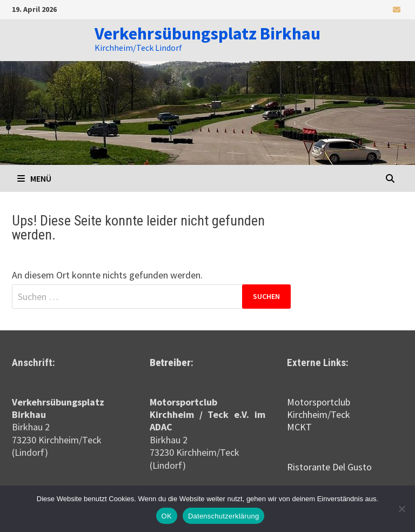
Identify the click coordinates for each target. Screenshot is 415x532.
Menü (34, 178)
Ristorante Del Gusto (329, 467)
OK (167, 516)
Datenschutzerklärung (223, 516)
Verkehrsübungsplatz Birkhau (207, 34)
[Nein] (401, 509)
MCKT (299, 427)
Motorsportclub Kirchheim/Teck (319, 408)
